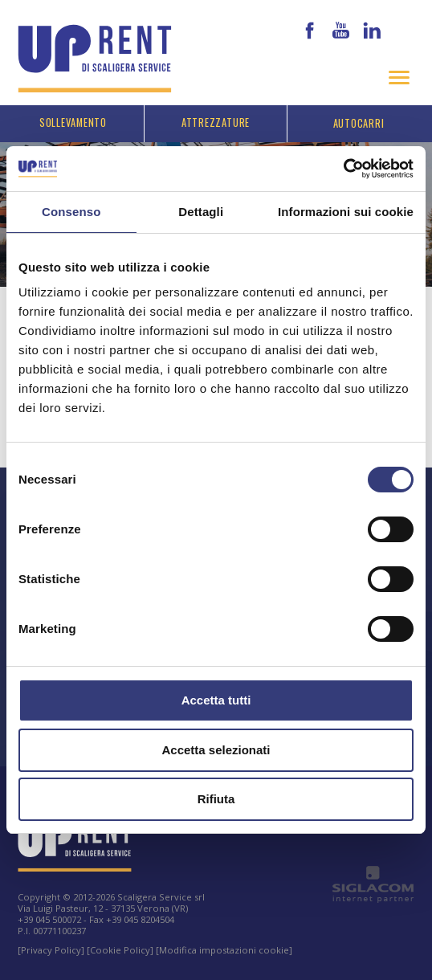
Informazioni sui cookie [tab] (346, 212)
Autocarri (359, 123)
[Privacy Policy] (51, 950)
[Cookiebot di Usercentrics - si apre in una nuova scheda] (343, 169)
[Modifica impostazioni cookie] (224, 950)
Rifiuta (216, 799)
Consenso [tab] (71, 212)
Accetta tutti (216, 700)
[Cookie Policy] (120, 950)
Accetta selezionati (216, 750)
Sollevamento (73, 122)
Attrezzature (216, 122)
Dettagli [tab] (201, 212)
